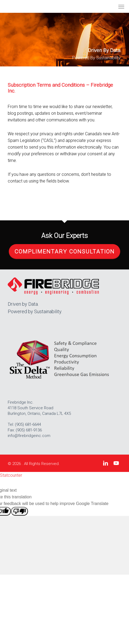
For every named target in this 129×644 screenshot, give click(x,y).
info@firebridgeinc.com (29, 436)
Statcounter (11, 475)
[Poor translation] (19, 511)
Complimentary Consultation (64, 252)
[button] (121, 6)
